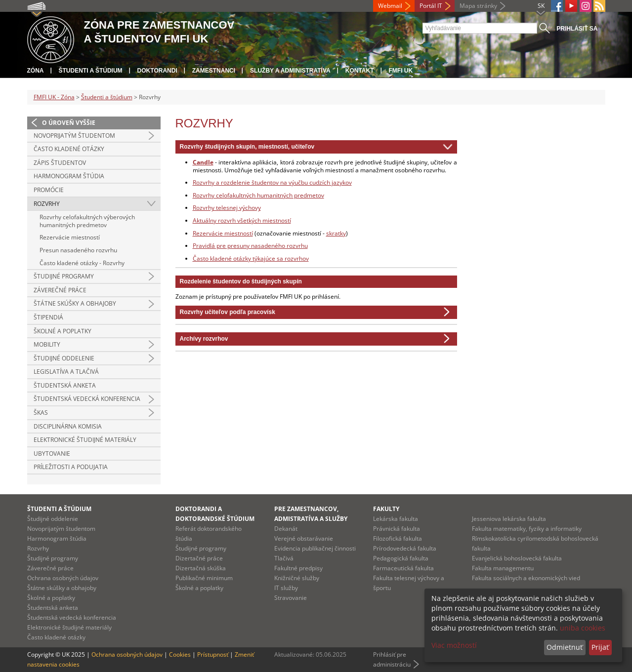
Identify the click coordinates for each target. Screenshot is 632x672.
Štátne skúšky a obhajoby (75, 303)
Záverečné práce (60, 290)
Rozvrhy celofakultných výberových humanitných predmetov (87, 221)
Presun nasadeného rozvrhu (78, 250)
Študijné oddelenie (64, 358)
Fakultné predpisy (298, 568)
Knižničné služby (297, 578)
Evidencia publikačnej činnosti (315, 548)
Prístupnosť (213, 654)
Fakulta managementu (503, 568)
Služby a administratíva (290, 71)
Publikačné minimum (204, 578)
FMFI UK (401, 71)
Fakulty (386, 509)
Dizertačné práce (199, 558)
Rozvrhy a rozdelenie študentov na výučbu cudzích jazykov (272, 182)
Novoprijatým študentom (74, 136)
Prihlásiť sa (577, 29)
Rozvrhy (47, 204)
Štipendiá (48, 317)
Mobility (47, 344)
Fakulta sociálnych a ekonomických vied (526, 578)
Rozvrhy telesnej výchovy (227, 208)
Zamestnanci (214, 71)
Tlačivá (284, 558)
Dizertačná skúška (201, 568)
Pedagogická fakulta (401, 558)
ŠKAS (41, 413)
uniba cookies (583, 628)
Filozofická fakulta (398, 538)
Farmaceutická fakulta (403, 568)
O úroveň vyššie (69, 123)
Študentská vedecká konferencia (87, 399)
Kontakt (360, 71)
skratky (336, 233)
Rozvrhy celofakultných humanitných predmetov (258, 195)
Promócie (49, 190)
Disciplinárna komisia (68, 426)
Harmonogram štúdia (69, 176)
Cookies (180, 654)
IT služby (286, 588)
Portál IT (431, 6)
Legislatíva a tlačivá (66, 372)
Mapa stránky (478, 6)
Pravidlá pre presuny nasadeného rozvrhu (250, 246)
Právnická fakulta (397, 529)
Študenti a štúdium (91, 71)
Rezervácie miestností (70, 237)
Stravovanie (291, 598)
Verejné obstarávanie (304, 538)
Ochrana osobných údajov (63, 578)
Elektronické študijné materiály (85, 440)
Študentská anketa (65, 385)
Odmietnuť (565, 647)
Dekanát (286, 529)
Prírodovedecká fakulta (405, 548)
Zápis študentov (60, 163)
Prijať (600, 647)
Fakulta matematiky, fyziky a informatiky (527, 529)
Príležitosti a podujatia (71, 467)
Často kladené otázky (69, 149)
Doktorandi (157, 71)
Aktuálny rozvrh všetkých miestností (242, 220)
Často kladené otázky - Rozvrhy (82, 263)
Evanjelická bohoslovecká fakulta (517, 558)
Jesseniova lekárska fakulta (509, 519)
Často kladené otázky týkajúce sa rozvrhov (251, 258)
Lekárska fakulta (396, 519)
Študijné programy (64, 276)
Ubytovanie (52, 454)
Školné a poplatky (63, 331)
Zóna (36, 71)
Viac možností (454, 645)
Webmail (390, 6)
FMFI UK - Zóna (54, 97)
